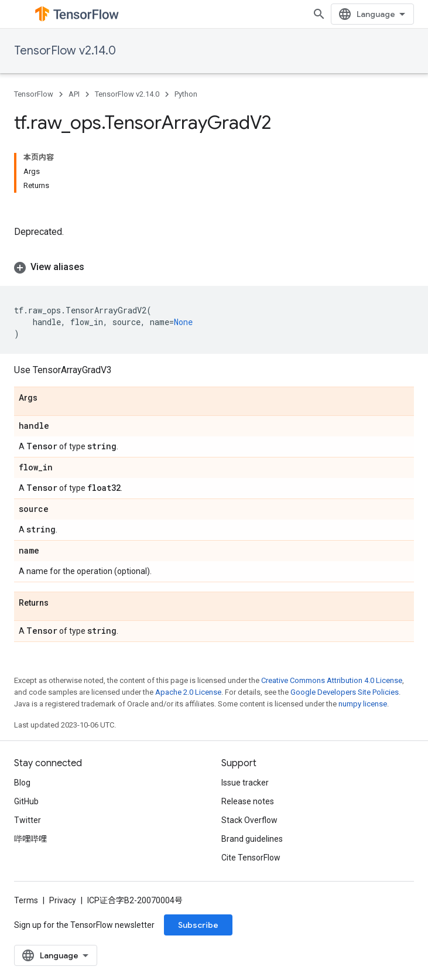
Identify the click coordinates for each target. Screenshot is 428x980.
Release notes (248, 801)
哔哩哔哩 (30, 839)
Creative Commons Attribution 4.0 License (332, 680)
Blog (22, 783)
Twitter (28, 820)
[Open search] (319, 14)
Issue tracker (245, 783)
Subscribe (198, 925)
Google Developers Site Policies (345, 692)
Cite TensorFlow (251, 858)
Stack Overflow (249, 820)
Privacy (63, 900)
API (74, 94)
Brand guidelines (252, 839)
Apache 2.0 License (188, 692)
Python (186, 94)
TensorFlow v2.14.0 (65, 51)
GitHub (26, 801)
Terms (26, 900)
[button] (214, 267)
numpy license (363, 704)
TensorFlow (34, 94)
